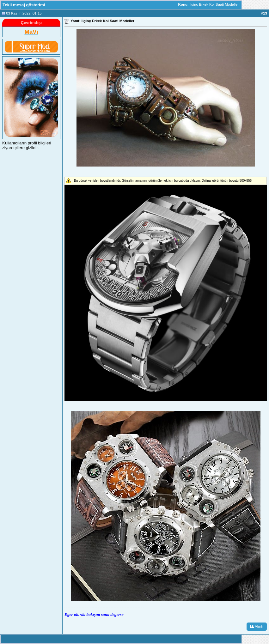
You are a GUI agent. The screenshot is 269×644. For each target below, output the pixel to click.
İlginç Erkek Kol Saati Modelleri (214, 4)
